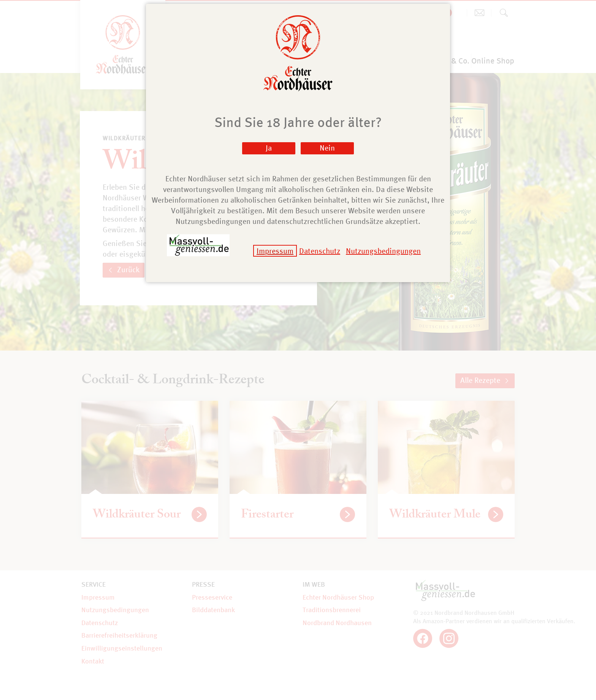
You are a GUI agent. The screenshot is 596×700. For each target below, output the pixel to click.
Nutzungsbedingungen (383, 251)
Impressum (275, 251)
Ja (269, 148)
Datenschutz (320, 251)
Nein (327, 148)
